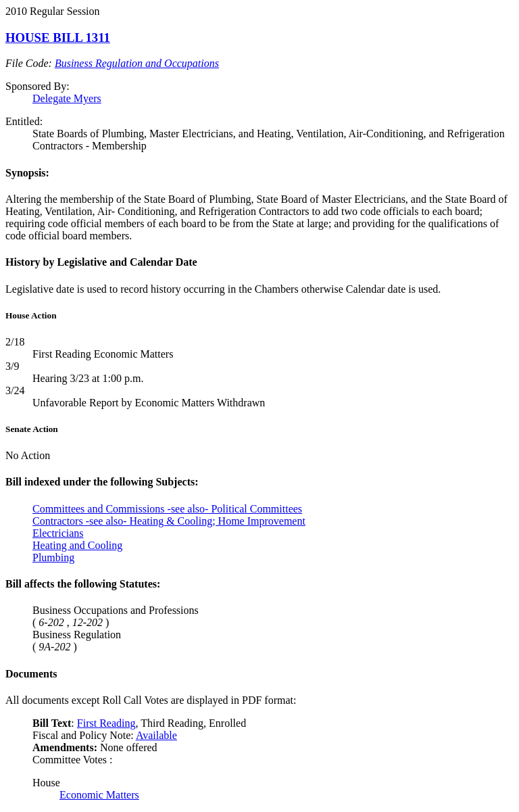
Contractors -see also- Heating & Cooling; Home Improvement (169, 521)
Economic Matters (99, 795)
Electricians (58, 533)
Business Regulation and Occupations (137, 63)
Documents (31, 674)
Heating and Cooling (77, 545)
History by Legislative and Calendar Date (101, 262)
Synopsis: (27, 173)
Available (156, 735)
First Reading (106, 723)
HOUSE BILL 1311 (58, 38)
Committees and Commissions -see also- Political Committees (167, 509)
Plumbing (53, 557)
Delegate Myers (67, 98)
